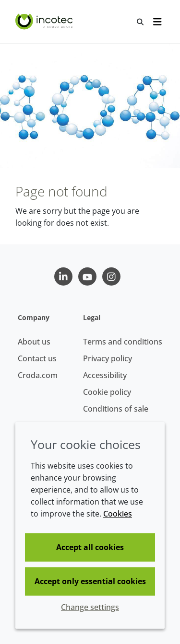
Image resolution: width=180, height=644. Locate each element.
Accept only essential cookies (90, 581)
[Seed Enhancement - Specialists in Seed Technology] (45, 22)
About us (34, 342)
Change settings (90, 607)
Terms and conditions (123, 342)
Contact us (37, 358)
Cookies (118, 514)
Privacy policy (108, 358)
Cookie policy (107, 392)
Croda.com (38, 375)
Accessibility (105, 375)
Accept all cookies (90, 547)
